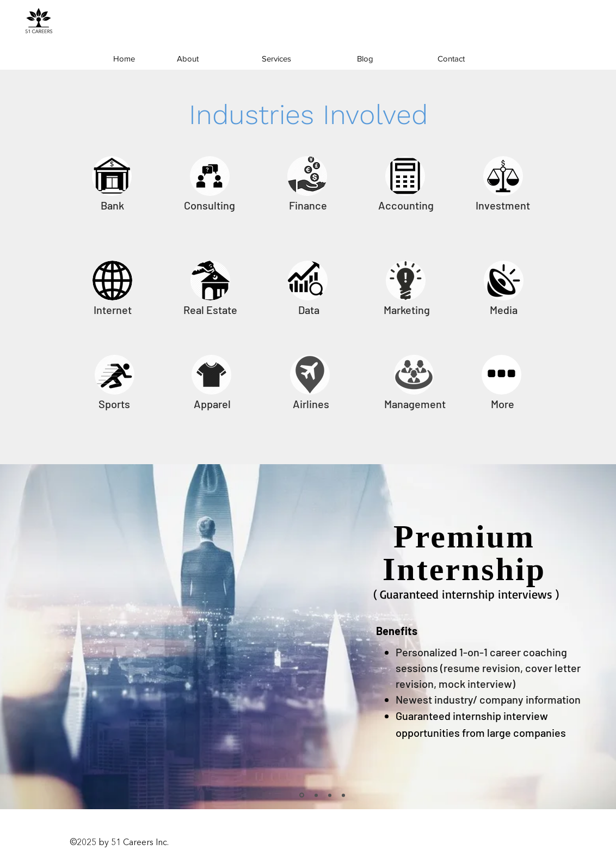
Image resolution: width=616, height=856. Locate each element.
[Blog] (365, 59)
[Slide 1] (302, 795)
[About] (188, 59)
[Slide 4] (316, 795)
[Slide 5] (343, 795)
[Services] (276, 59)
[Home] (124, 59)
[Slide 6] (330, 795)
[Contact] (451, 59)
